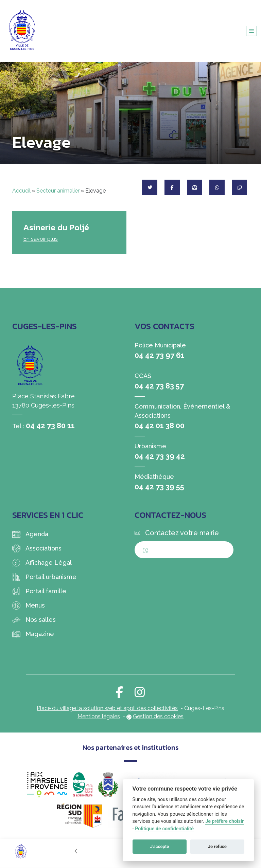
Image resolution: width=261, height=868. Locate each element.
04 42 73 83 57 (159, 386)
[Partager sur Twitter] (150, 187)
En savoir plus (40, 239)
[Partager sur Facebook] (172, 187)
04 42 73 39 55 (159, 487)
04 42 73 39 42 (160, 456)
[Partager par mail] (195, 187)
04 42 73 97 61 (160, 355)
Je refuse (217, 846)
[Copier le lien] (239, 187)
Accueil (21, 191)
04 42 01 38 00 (160, 426)
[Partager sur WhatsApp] (217, 187)
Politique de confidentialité (164, 829)
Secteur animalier (58, 191)
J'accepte (160, 846)
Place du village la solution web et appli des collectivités (107, 708)
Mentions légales (99, 716)
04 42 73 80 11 (50, 426)
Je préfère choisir (224, 821)
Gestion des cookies (158, 716)
